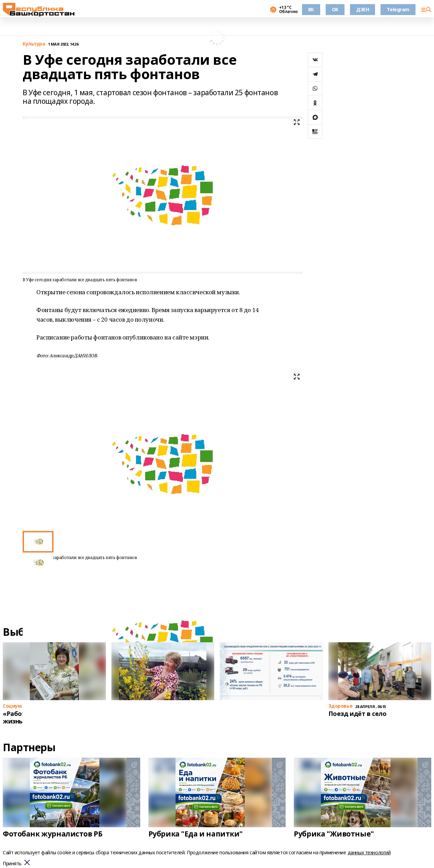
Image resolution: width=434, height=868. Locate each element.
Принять (12, 864)
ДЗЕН (363, 9)
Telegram (398, 9)
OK (335, 9)
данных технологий (369, 852)
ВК (311, 9)
